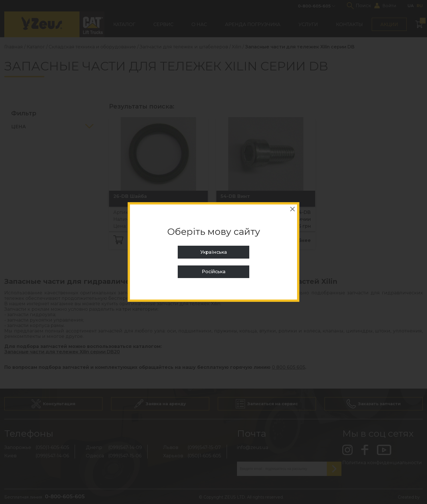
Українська (214, 252)
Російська (214, 272)
